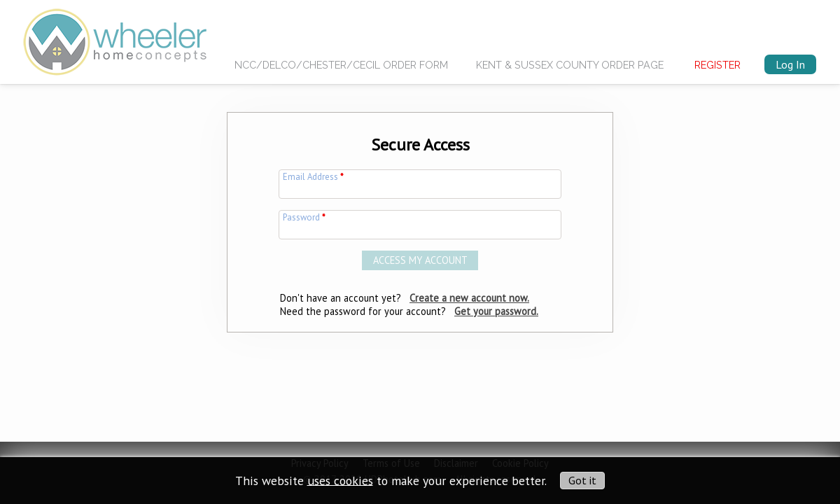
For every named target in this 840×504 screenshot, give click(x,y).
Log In (790, 64)
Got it (582, 480)
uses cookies (340, 480)
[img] (115, 38)
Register (717, 65)
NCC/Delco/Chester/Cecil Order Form (341, 65)
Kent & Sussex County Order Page (570, 65)
